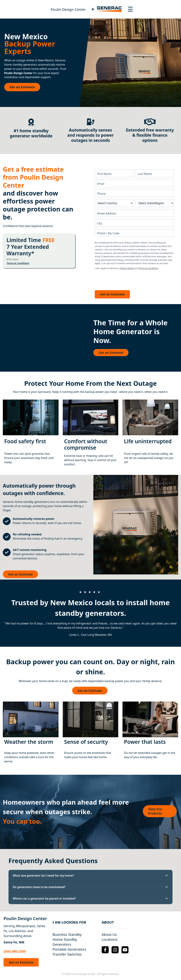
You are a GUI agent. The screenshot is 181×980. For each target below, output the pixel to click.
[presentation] (122, 279)
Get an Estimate (22, 87)
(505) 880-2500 (15, 951)
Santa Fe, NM (14, 942)
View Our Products (155, 811)
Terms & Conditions (18, 263)
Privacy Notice (127, 268)
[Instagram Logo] (115, 950)
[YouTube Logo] (125, 950)
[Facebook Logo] (105, 950)
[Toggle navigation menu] (130, 9)
